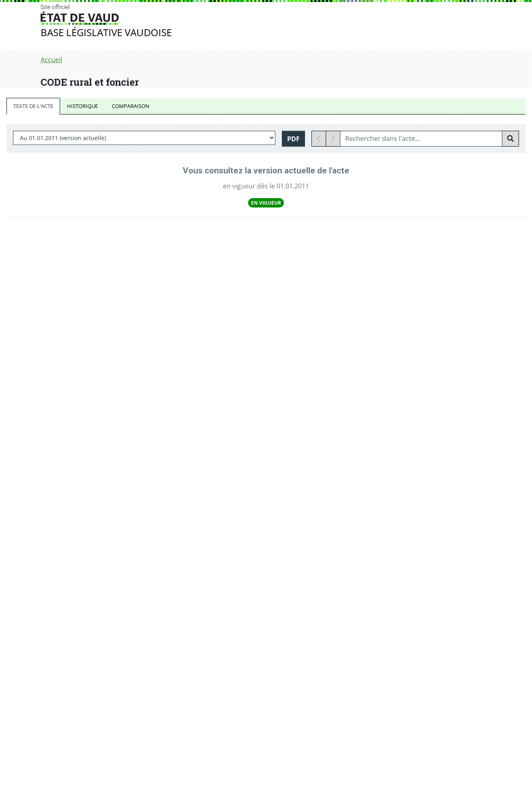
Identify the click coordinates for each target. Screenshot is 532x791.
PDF (293, 139)
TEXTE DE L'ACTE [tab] (33, 106)
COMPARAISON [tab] (131, 106)
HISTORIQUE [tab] (82, 106)
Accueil (51, 60)
